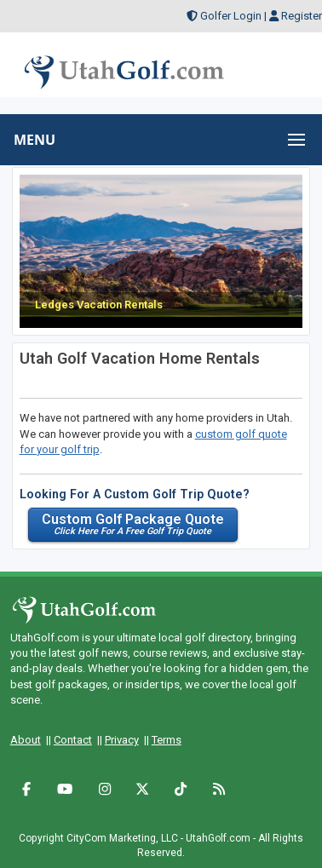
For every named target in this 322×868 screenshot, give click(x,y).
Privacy (122, 740)
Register (302, 16)
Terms (167, 740)
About (26, 740)
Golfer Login (231, 16)
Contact (73, 740)
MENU (34, 140)
